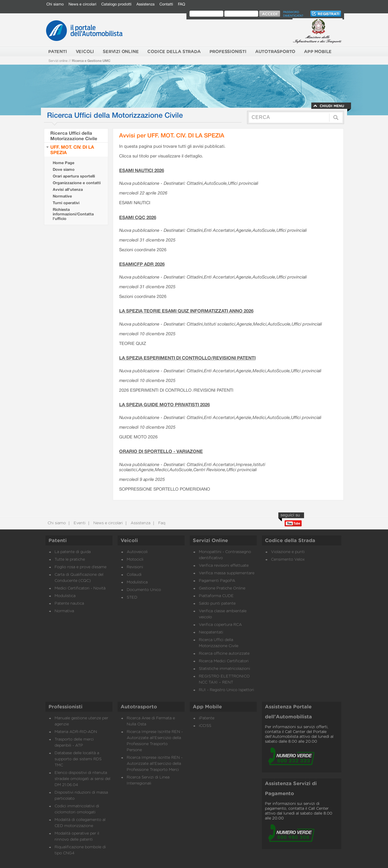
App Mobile (207, 707)
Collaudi (134, 575)
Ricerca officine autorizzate (224, 654)
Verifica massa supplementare (227, 573)
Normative (62, 196)
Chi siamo (55, 4)
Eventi (79, 523)
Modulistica (65, 596)
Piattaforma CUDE (216, 596)
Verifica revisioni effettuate (224, 566)
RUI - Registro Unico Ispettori (226, 690)
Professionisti (65, 707)
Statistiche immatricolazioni (224, 669)
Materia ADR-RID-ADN (76, 732)
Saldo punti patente (217, 604)
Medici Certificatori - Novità (80, 588)
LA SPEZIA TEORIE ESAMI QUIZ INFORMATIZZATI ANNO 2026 (186, 311)
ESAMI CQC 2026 (138, 217)
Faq (161, 523)
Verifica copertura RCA (220, 625)
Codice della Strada (290, 541)
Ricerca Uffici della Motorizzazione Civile (74, 136)
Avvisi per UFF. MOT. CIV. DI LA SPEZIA (172, 135)
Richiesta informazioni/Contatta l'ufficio (73, 214)
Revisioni (135, 567)
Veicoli (129, 541)
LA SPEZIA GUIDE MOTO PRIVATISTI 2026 (164, 404)
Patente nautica (69, 604)
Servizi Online (210, 541)
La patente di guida (73, 552)
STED (132, 598)
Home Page (64, 163)
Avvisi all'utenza (68, 189)
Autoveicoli (137, 552)
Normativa (64, 611)
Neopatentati (211, 632)
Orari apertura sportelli (74, 176)
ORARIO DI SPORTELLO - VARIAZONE (161, 451)
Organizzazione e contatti (77, 183)
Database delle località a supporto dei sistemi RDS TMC (78, 759)
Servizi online (58, 61)
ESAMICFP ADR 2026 (142, 264)
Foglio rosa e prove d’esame (80, 567)
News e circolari (82, 4)
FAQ (182, 4)
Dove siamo (64, 169)
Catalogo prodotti (116, 4)
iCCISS (205, 726)
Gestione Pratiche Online (222, 588)
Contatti (166, 4)
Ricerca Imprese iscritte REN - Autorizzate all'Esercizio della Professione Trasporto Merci (155, 764)
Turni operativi (66, 203)
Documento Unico (144, 590)
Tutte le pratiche (70, 560)
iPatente (207, 718)
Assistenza (145, 4)
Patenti (58, 541)
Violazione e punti (288, 552)
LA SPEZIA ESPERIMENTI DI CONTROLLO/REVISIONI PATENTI (187, 358)
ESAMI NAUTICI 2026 (142, 170)
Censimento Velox (288, 560)
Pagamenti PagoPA (217, 581)
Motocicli (135, 560)
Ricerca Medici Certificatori (224, 661)
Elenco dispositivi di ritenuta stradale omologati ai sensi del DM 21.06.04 (82, 779)
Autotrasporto (139, 707)
